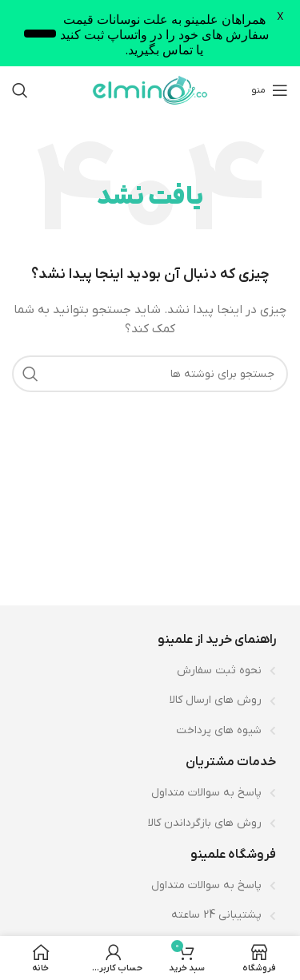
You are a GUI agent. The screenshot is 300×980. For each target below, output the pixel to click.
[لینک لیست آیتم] (150, 671)
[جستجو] (20, 90)
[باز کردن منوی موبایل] (270, 90)
